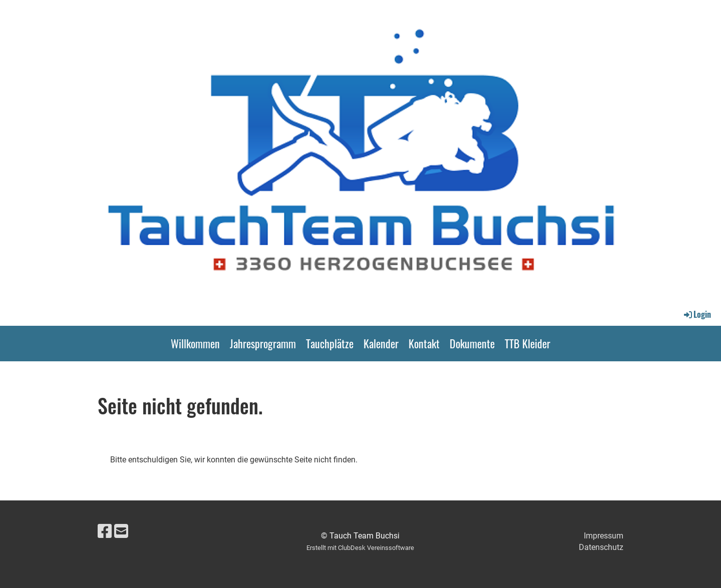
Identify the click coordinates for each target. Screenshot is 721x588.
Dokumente (472, 343)
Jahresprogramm (263, 343)
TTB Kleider (527, 343)
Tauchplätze (330, 343)
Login (697, 314)
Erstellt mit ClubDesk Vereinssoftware (360, 548)
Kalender (381, 343)
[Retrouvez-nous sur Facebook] (105, 531)
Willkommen (195, 343)
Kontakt (424, 343)
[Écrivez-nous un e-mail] (121, 531)
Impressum (604, 536)
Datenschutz (601, 547)
